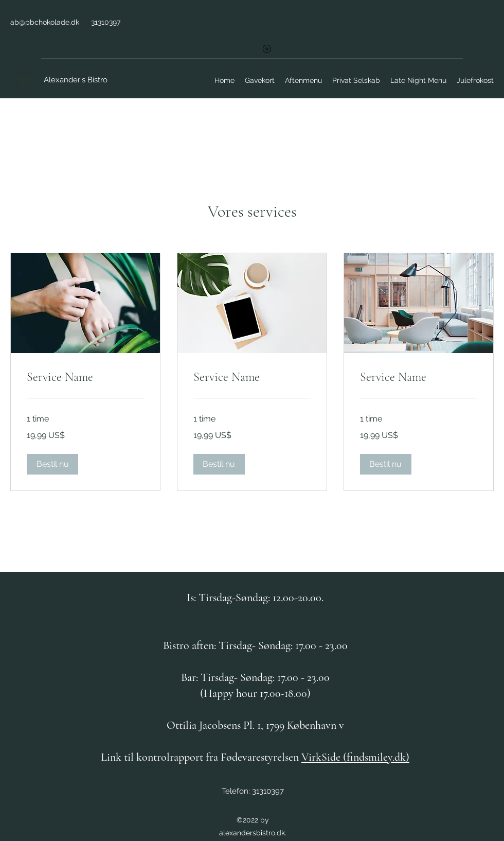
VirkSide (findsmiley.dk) (355, 757)
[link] (85, 377)
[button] (52, 464)
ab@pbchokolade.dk (45, 22)
